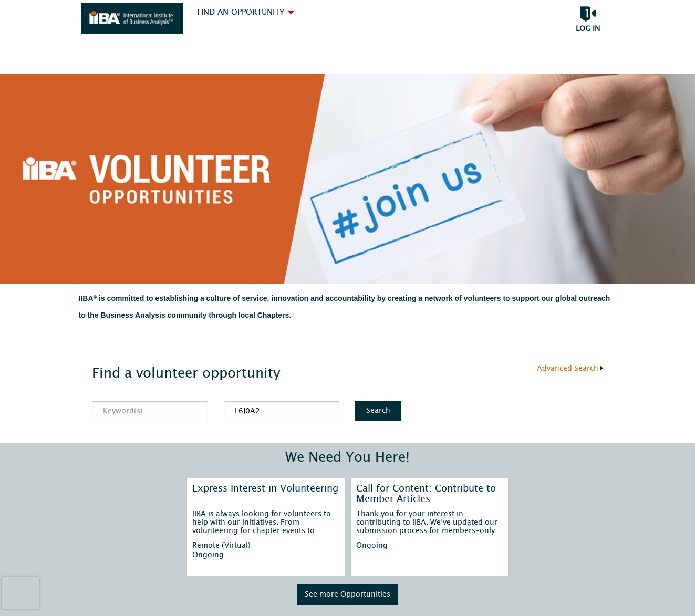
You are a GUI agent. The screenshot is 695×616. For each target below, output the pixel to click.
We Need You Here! (347, 457)
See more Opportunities (347, 594)
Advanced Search (568, 369)
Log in (588, 29)
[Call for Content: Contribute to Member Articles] (429, 494)
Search (378, 410)
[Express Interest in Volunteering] (266, 494)
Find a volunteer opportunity (186, 373)
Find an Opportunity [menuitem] (241, 12)
